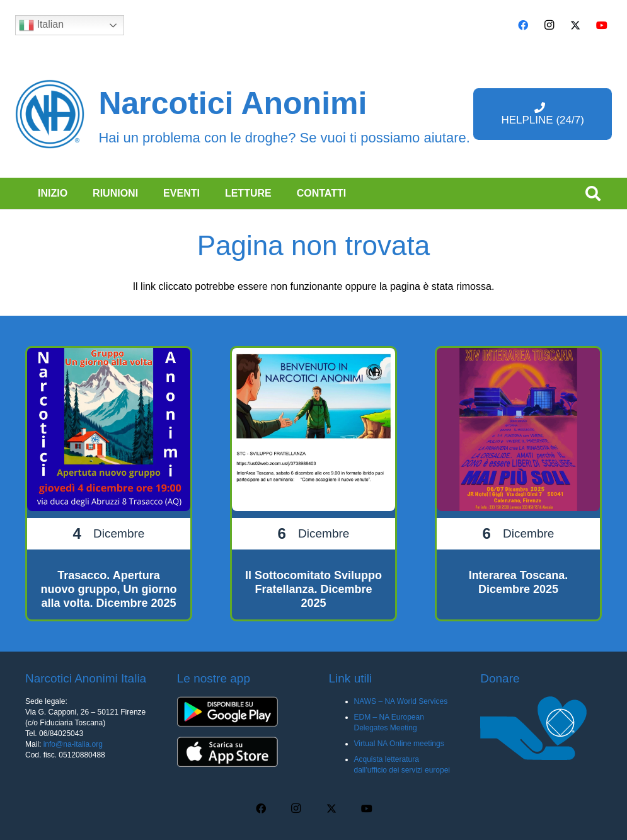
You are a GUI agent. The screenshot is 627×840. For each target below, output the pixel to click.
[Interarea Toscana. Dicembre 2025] (518, 484)
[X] (575, 25)
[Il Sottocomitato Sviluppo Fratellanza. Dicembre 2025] (313, 484)
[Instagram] (549, 25)
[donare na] (541, 728)
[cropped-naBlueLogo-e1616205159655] (50, 114)
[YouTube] (602, 25)
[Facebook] (523, 25)
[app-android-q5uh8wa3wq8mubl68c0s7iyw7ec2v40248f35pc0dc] (238, 711)
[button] (593, 193)
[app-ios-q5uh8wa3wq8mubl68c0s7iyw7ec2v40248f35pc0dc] (238, 752)
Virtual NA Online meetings (399, 744)
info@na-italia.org (73, 744)
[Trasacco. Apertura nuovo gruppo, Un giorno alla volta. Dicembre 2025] (109, 484)
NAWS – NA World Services (401, 701)
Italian (41, 25)
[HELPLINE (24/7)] (543, 114)
